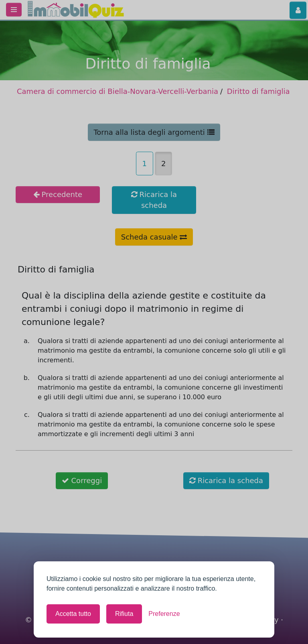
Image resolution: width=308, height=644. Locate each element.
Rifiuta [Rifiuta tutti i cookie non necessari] (124, 614)
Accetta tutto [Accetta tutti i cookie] (73, 614)
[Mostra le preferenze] (164, 614)
